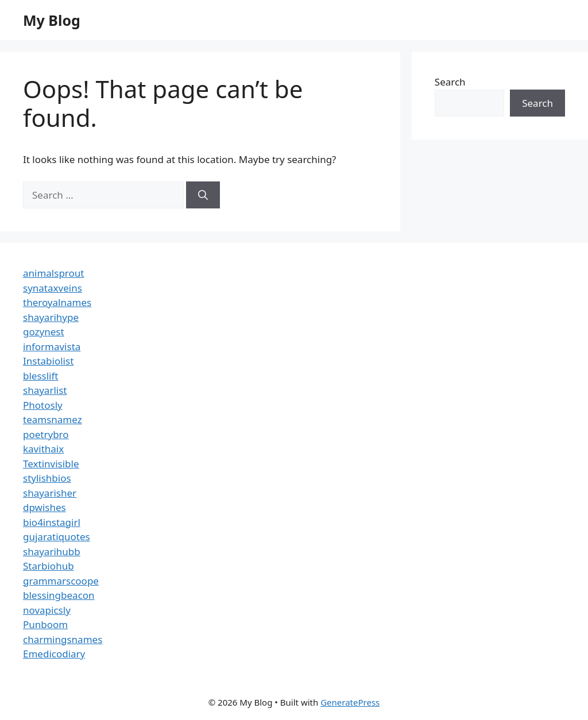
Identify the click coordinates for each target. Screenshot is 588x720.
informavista (52, 347)
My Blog (52, 20)
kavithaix (43, 449)
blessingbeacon (59, 595)
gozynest (44, 332)
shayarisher (50, 493)
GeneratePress (350, 702)
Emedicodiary (54, 654)
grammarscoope (61, 581)
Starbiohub (49, 566)
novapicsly (47, 610)
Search (450, 82)
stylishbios (47, 478)
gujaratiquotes (57, 537)
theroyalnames (57, 302)
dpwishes (45, 507)
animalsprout (53, 273)
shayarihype (51, 317)
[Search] (203, 195)
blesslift (40, 376)
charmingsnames (63, 639)
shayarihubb (52, 551)
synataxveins (53, 288)
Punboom (45, 624)
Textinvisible (51, 464)
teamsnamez (53, 419)
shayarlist (45, 390)
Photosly (43, 405)
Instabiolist (48, 361)
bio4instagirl (52, 522)
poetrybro (46, 434)
